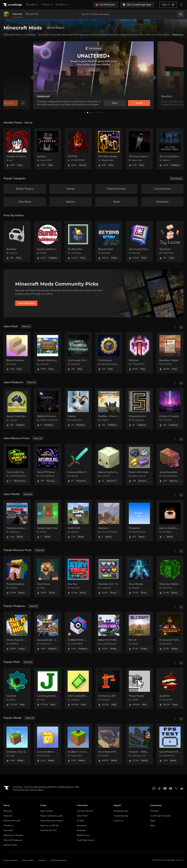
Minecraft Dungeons (13, 840)
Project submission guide (51, 816)
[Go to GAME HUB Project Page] (78, 520)
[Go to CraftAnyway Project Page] (109, 353)
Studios (62, 5)
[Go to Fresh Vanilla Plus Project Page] (17, 465)
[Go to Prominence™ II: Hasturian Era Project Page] (170, 632)
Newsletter (82, 826)
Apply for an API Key (50, 826)
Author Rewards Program (52, 821)
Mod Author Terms (58, 860)
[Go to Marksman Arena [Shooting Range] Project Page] (17, 520)
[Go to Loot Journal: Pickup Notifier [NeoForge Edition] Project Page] (139, 242)
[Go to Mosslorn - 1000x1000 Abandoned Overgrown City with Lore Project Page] (139, 744)
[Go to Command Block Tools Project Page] (78, 465)
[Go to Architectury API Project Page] (109, 688)
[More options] (181, 5)
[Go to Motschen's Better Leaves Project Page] (170, 576)
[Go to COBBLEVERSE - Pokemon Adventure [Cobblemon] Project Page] (78, 632)
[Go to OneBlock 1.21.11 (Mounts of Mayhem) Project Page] (78, 744)
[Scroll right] (181, 327)
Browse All (32, 14)
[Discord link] (171, 788)
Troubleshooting (121, 816)
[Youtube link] (165, 788)
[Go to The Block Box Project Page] (78, 242)
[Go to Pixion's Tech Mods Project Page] (139, 465)
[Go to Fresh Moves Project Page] (48, 576)
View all (26, 326)
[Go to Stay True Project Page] (78, 576)
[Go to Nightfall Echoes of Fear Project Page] (48, 409)
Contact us (119, 821)
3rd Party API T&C (49, 830)
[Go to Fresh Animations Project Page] (17, 576)
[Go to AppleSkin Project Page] (170, 688)
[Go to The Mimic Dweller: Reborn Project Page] (109, 149)
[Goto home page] (13, 5)
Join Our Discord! (85, 811)
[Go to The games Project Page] (139, 520)
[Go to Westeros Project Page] (109, 520)
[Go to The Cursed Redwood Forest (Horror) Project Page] (170, 149)
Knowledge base (121, 811)
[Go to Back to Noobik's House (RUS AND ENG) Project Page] (170, 520)
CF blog (80, 821)
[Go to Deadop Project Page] (78, 409)
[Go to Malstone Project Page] (139, 353)
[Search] (181, 14)
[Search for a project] (128, 14)
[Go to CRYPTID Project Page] (78, 149)
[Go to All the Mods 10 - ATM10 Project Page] (17, 632)
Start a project (47, 811)
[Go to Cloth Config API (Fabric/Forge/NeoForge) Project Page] (78, 688)
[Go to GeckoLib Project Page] (17, 688)
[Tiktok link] (159, 788)
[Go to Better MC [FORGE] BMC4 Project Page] (109, 632)
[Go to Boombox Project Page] (17, 242)
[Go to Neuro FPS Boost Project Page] (48, 465)
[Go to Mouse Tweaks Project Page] (139, 688)
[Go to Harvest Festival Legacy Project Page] (48, 353)
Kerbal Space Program (13, 835)
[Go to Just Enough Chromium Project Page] (78, 353)
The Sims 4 (9, 826)
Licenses (42, 860)
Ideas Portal (82, 816)
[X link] (176, 788)
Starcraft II (8, 830)
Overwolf (154, 811)
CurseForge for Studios (161, 816)
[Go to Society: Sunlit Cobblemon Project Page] (48, 242)
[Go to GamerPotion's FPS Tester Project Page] (170, 744)
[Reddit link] (182, 788)
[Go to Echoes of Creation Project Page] (170, 409)
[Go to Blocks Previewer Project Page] (17, 353)
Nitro (153, 826)
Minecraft (8, 816)
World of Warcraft (12, 821)
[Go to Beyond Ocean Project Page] (109, 242)
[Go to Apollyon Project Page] (48, 149)
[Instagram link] (154, 788)
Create (47, 5)
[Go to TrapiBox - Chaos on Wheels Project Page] (109, 409)
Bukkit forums (83, 835)
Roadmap (81, 830)
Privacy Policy (28, 860)
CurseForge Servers (86, 840)
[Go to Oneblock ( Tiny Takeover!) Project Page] (17, 744)
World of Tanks (10, 845)
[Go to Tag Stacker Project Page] (170, 242)
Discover (17, 14)
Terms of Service (11, 860)
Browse (32, 5)
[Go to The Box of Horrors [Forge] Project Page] (17, 149)
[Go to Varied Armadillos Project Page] (170, 465)
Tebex (153, 821)
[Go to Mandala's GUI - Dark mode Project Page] (109, 576)
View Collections (26, 303)
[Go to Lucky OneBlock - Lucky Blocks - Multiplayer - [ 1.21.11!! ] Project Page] (48, 744)
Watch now (131, 103)
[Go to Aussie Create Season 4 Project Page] (17, 409)
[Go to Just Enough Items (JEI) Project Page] (48, 688)
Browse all (176, 179)
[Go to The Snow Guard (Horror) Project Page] (139, 149)
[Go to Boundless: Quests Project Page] (170, 353)
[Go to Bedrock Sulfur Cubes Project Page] (109, 465)
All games (8, 811)
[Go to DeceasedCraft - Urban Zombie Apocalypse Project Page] (48, 632)
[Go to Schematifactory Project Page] (139, 409)
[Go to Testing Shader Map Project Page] (48, 520)
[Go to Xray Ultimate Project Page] (139, 576)
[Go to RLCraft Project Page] (139, 632)
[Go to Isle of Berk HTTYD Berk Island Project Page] (109, 744)
